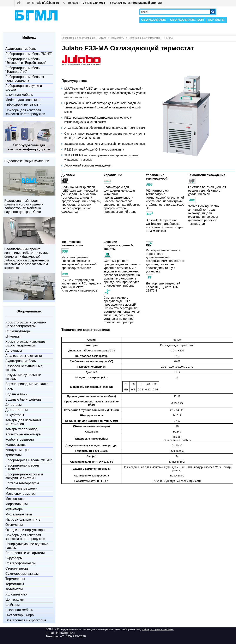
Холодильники (16, 594)
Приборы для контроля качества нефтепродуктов (25, 112)
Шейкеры (13, 605)
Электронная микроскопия (26, 620)
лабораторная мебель (158, 629)
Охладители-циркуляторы (25, 530)
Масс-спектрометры (21, 494)
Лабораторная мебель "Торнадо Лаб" (22, 70)
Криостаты (14, 455)
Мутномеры (14, 509)
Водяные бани (16, 394)
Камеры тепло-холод (21, 429)
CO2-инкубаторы (18, 331)
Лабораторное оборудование (78, 38)
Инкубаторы (15, 415)
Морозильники (17, 504)
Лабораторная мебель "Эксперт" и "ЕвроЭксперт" (26, 61)
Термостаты (15, 584)
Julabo (103, 38)
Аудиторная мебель (21, 49)
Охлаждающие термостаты (144, 38)
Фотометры (14, 589)
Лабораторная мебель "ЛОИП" (29, 54)
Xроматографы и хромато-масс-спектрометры (26, 324)
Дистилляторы (17, 410)
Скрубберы (14, 558)
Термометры (15, 579)
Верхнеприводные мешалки (27, 384)
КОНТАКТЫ (216, 20)
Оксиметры (14, 525)
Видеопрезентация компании (27, 161)
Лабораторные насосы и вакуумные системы (24, 476)
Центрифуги (15, 600)
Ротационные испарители (25, 553)
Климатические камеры (23, 434)
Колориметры (16, 445)
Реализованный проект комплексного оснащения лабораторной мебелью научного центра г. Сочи (24, 206)
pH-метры (13, 336)
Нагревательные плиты (23, 519)
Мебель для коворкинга (23, 100)
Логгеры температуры (22, 483)
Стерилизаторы (17, 568)
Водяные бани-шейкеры (24, 399)
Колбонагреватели (20, 439)
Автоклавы (14, 351)
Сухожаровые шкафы (22, 574)
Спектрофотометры (20, 563)
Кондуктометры (17, 450)
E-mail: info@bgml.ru (43, 3)
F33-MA (168, 38)
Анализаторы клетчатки (24, 356)
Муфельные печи (19, 514)
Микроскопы (15, 499)
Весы (9, 389)
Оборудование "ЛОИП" (23, 105)
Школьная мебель (19, 95)
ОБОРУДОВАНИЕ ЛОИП (187, 20)
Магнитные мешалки (21, 488)
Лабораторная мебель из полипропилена (25, 79)
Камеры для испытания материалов (23, 422)
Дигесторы (14, 405)
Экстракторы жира (20, 615)
